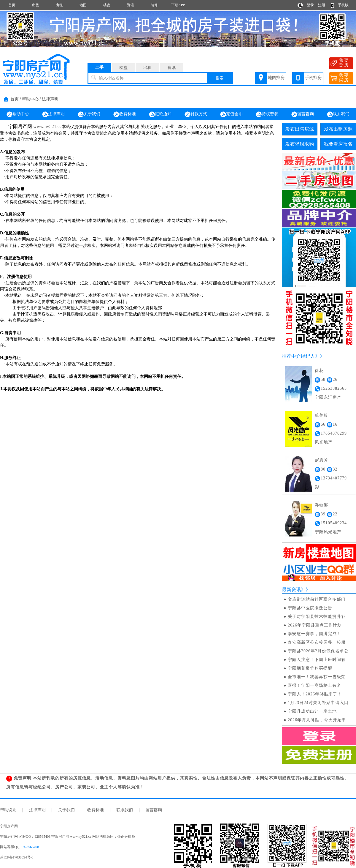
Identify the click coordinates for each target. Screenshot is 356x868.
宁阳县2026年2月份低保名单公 (318, 651)
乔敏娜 (321, 505)
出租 (59, 5)
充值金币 (231, 114)
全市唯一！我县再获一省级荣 (317, 677)
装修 (154, 5)
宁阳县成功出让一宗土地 (312, 711)
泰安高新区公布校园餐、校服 (317, 642)
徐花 (319, 371)
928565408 (31, 847)
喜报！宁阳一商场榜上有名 (314, 685)
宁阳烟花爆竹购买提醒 (310, 668)
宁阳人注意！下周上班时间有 (317, 660)
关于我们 (89, 114)
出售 (36, 5)
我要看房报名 (338, 144)
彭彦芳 (321, 460)
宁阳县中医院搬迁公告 (310, 608)
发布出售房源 (300, 129)
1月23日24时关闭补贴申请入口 (318, 703)
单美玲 (321, 415)
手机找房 (313, 78)
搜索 (220, 78)
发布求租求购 (300, 144)
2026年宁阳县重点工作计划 (315, 625)
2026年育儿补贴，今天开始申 (317, 720)
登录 (310, 5)
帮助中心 (30, 99)
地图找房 (276, 78)
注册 (322, 5)
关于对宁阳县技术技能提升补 (317, 617)
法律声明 (50, 99)
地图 (83, 5)
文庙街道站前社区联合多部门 (317, 599)
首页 (12, 5)
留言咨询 (303, 114)
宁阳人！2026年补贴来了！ (315, 694)
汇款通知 (160, 114)
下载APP (178, 5)
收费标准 (125, 114)
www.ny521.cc (47, 126)
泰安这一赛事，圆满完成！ (314, 634)
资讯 (131, 5)
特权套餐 (267, 114)
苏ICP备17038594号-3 (17, 857)
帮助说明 (8, 810)
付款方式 (196, 114)
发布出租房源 (338, 129)
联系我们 (338, 114)
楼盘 (107, 5)
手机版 (343, 5)
